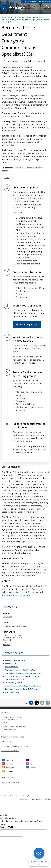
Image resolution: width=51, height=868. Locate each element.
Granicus (47, 799)
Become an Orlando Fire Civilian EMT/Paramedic (22, 689)
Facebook (9, 760)
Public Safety (13, 18)
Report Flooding (11, 663)
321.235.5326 (7, 617)
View (10, 547)
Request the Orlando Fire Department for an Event (23, 673)
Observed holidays (8, 729)
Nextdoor (9, 771)
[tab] (7, 178)
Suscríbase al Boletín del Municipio (15, 746)
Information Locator (9, 777)
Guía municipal (7, 741)
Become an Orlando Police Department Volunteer (23, 686)
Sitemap (19, 796)
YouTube (9, 764)
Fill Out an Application (27, 325)
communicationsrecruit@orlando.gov (16, 626)
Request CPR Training (13, 692)
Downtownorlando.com (10, 751)
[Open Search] (47, 7)
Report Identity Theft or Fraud (16, 683)
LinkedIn (33, 767)
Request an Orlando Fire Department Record (21, 670)
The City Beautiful (29, 796)
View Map (6, 645)
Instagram (10, 767)
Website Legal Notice (7, 796)
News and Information (10, 782)
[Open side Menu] (4, 7)
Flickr (32, 764)
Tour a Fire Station (12, 667)
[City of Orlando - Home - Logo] (17, 8)
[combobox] (36, 1)
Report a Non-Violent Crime (15, 660)
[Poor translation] (10, 828)
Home (4, 18)
